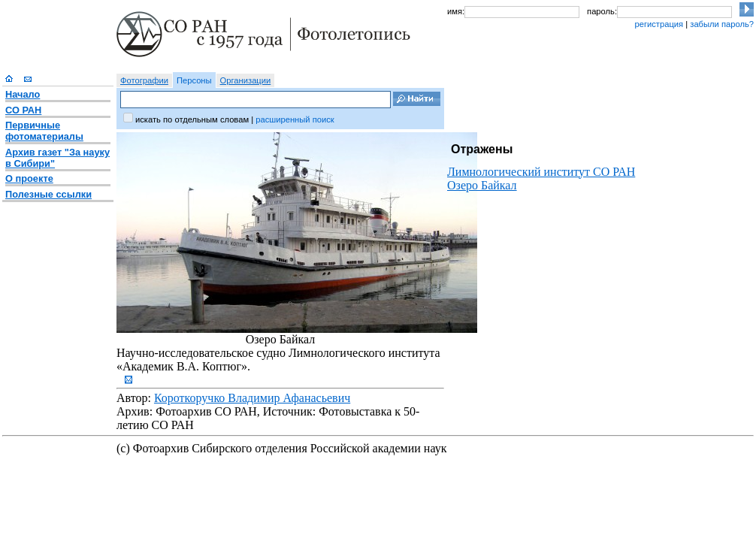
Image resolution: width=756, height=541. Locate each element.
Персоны (194, 80)
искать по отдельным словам (192, 119)
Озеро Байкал (482, 185)
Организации (246, 80)
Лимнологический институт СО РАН (541, 172)
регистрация (659, 24)
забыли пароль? (722, 24)
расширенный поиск (295, 119)
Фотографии (144, 80)
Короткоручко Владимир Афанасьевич (252, 398)
